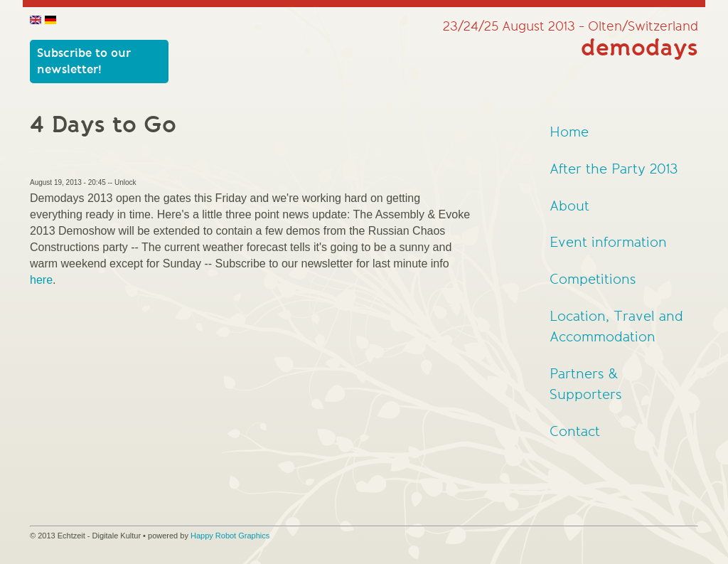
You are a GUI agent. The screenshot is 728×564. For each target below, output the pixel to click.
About (569, 206)
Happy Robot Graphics (230, 536)
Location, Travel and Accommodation (616, 327)
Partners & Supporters (586, 384)
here (41, 280)
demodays (639, 48)
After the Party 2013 (614, 169)
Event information (608, 243)
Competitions (593, 280)
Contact (575, 432)
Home (569, 132)
